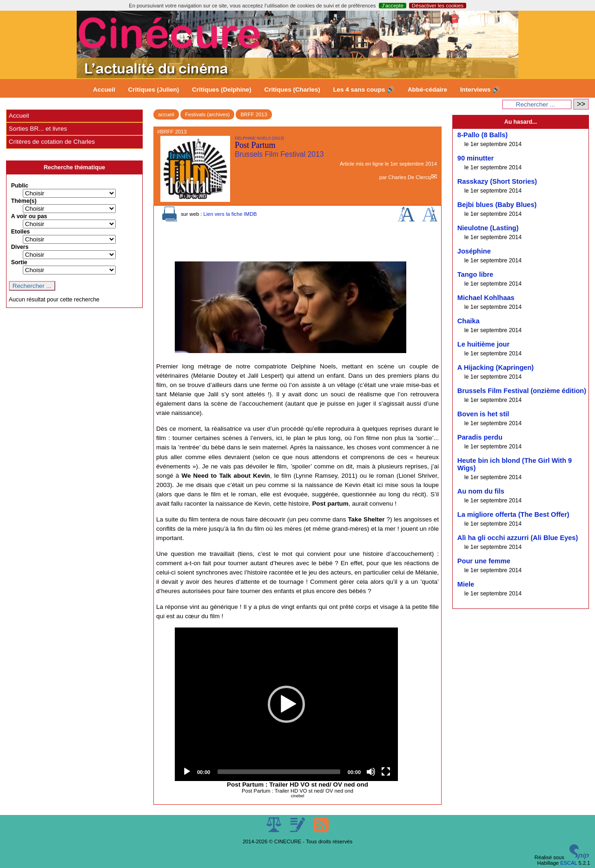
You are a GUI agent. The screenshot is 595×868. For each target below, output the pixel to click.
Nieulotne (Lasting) (488, 228)
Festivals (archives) (207, 114)
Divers (20, 247)
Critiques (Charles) (292, 90)
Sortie (19, 262)
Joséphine (474, 251)
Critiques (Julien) (154, 90)
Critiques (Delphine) (222, 90)
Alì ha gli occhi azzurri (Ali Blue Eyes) (518, 538)
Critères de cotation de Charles (52, 142)
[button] (286, 704)
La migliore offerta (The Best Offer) (513, 514)
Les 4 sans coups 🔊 (364, 90)
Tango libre (475, 274)
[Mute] (371, 772)
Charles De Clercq (409, 177)
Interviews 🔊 (480, 90)
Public (20, 186)
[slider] (279, 772)
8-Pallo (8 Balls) (483, 135)
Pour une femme (484, 561)
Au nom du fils (481, 491)
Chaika (469, 321)
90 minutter (476, 158)
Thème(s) (24, 201)
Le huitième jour (483, 344)
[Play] (187, 772)
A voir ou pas (29, 216)
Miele (466, 584)
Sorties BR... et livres (38, 129)
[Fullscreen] (386, 772)
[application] (286, 704)
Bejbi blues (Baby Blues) (497, 205)
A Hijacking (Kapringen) (496, 367)
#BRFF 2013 (172, 132)
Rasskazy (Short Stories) (497, 181)
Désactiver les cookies (438, 6)
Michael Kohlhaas (486, 298)
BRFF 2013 (254, 114)
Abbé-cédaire (427, 90)
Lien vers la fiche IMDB (230, 214)
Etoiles (20, 232)
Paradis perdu (480, 437)
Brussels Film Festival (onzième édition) (522, 391)
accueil (166, 114)
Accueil (104, 90)
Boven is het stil (483, 414)
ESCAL (569, 863)
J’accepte (393, 6)
